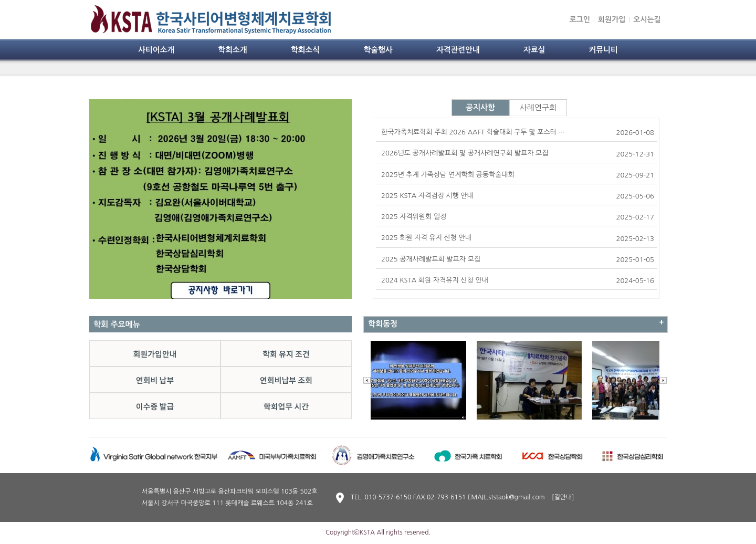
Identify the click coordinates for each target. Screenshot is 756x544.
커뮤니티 (603, 50)
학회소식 (305, 50)
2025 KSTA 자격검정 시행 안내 (427, 196)
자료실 (534, 50)
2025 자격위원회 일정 (414, 217)
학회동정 (383, 324)
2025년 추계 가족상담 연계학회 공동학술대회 (448, 175)
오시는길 (647, 19)
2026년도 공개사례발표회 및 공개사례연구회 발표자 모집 (465, 153)
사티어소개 (156, 50)
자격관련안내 (458, 50)
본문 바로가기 (0, 0)
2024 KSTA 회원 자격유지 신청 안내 (435, 280)
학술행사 (378, 50)
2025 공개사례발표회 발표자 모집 (431, 259)
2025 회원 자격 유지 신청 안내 (426, 238)
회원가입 (612, 19)
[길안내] (563, 497)
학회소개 (232, 50)
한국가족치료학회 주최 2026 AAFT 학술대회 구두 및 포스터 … (473, 132)
